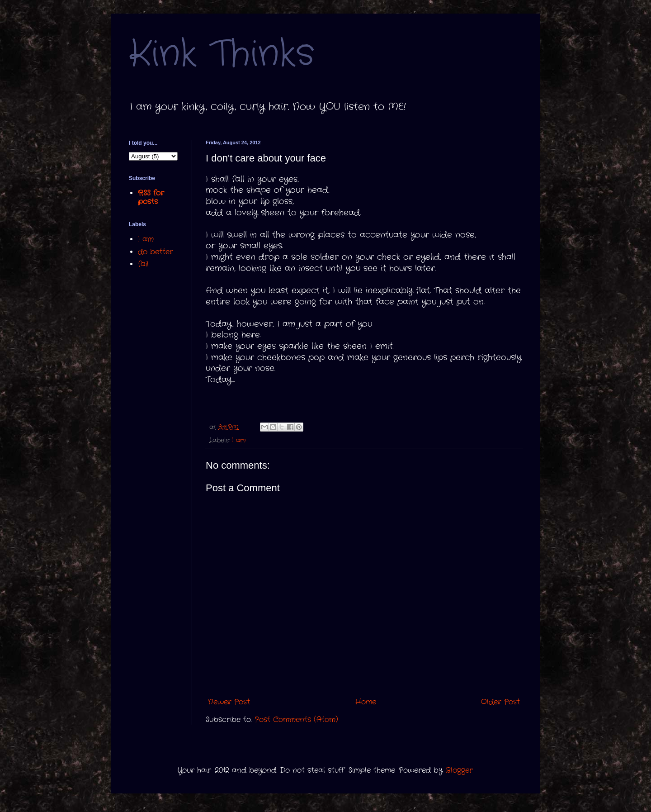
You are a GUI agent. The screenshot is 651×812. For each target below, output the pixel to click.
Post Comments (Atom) (296, 719)
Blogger (459, 770)
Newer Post (229, 702)
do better (156, 252)
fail (143, 264)
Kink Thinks (222, 54)
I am (239, 440)
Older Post (500, 702)
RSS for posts (151, 197)
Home (366, 702)
